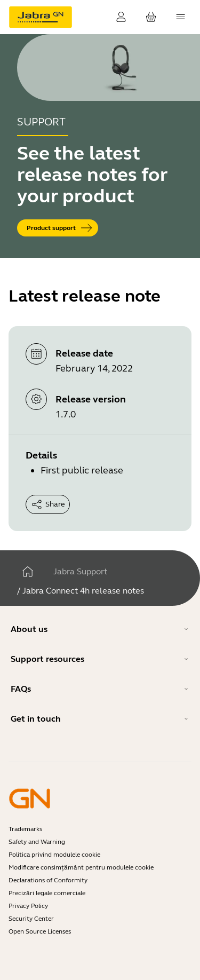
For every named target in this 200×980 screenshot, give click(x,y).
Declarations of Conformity (48, 880)
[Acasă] (28, 572)
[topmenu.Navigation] (181, 17)
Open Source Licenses (40, 931)
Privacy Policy (28, 906)
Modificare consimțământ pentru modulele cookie (81, 867)
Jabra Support (80, 571)
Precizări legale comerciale (47, 893)
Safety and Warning (37, 842)
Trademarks (25, 829)
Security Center (31, 919)
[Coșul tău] (151, 17)
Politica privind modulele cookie (54, 855)
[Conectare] (121, 17)
